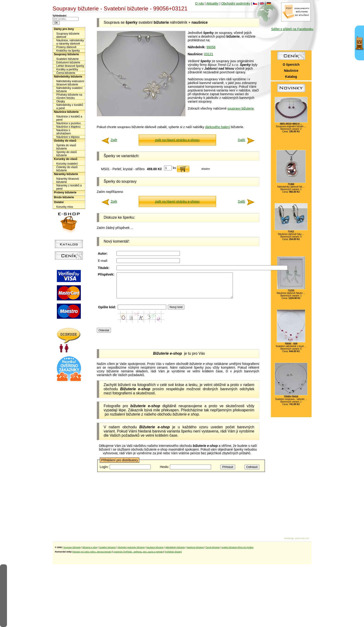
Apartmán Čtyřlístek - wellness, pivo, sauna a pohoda (138, 552)
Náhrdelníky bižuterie (68, 77)
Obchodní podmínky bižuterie (131, 547)
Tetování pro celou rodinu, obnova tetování (92, 552)
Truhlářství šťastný (173, 552)
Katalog (291, 77)
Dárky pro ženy (64, 29)
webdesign (289, 538)
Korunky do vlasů (66, 159)
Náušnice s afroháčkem (64, 132)
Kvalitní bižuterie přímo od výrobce (237, 547)
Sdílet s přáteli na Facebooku (292, 29)
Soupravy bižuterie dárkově (68, 35)
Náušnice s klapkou (68, 127)
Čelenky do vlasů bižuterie (67, 169)
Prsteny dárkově (67, 47)
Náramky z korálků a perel (69, 187)
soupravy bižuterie (241, 108)
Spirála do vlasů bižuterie (66, 147)
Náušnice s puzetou (69, 123)
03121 (209, 54)
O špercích (291, 65)
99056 (211, 47)
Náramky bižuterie (66, 174)
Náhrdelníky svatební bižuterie (70, 90)
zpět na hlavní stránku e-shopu (177, 140)
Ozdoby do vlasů (65, 141)
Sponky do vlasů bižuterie (67, 154)
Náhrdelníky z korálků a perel (70, 107)
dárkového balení (217, 127)
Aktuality (213, 3)
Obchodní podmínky (236, 3)
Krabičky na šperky (68, 51)
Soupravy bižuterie (67, 54)
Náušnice (291, 71)
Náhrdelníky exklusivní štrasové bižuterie (70, 83)
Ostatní (59, 202)
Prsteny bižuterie (65, 192)
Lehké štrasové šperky (70, 66)
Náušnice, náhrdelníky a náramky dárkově (70, 42)
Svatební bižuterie (68, 59)
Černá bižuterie (66, 73)
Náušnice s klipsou (68, 137)
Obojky (61, 101)
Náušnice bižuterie (66, 112)
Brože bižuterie (64, 197)
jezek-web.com (302, 538)
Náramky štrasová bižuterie (68, 180)
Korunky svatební (67, 164)
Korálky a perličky (67, 69)
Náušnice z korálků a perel (69, 118)
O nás (200, 3)
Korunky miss (65, 207)
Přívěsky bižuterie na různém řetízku (69, 96)
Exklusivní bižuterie (68, 62)
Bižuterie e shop (90, 547)
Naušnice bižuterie (155, 547)
